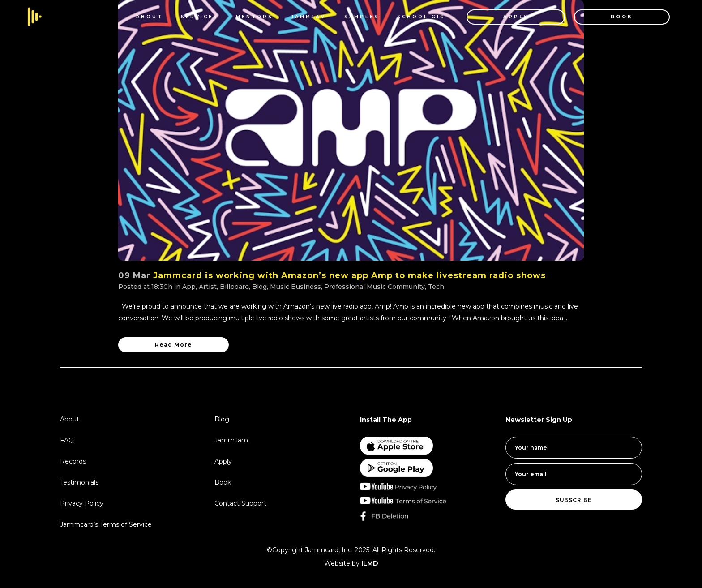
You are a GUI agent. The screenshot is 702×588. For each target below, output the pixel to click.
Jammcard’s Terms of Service (106, 524)
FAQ (67, 440)
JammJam (231, 440)
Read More (173, 345)
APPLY (516, 17)
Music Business (295, 287)
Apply (223, 461)
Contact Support (240, 503)
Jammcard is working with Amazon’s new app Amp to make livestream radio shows (349, 275)
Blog (259, 287)
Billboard (234, 287)
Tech (436, 287)
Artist (208, 287)
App (189, 287)
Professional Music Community (375, 287)
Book (223, 482)
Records (73, 461)
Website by (351, 563)
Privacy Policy (82, 503)
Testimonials (79, 482)
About (70, 419)
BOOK (622, 17)
